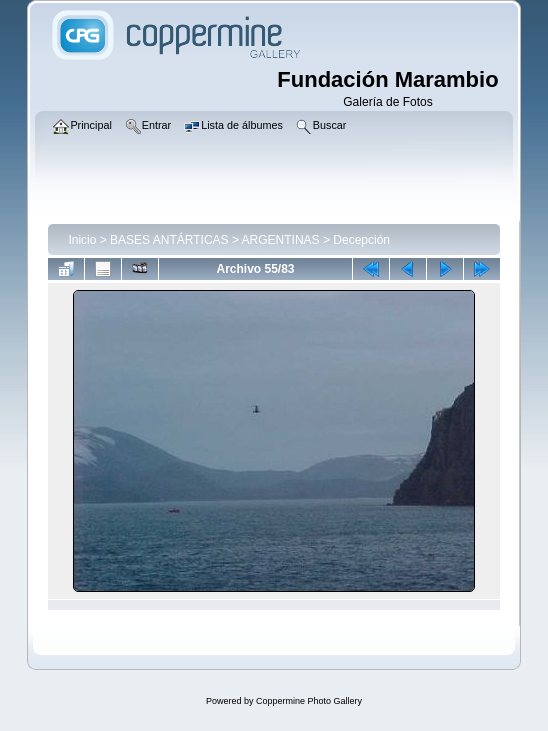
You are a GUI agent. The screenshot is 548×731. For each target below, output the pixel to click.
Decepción (361, 240)
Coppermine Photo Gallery (309, 701)
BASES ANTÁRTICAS (169, 240)
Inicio (82, 240)
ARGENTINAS (281, 240)
